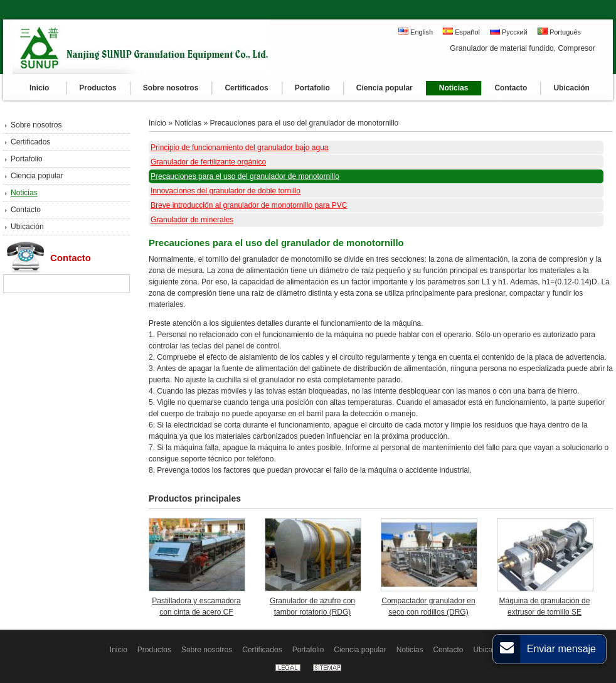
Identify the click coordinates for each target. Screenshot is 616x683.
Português (559, 32)
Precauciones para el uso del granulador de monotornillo (304, 123)
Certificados (30, 142)
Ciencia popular (37, 176)
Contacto (26, 210)
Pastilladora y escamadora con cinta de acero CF (196, 606)
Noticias (24, 193)
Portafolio (27, 159)
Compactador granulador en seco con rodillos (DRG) (428, 606)
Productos (154, 650)
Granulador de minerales (192, 220)
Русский (509, 32)
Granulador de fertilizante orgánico (208, 162)
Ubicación (27, 227)
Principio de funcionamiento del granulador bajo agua (240, 148)
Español (461, 32)
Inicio (157, 123)
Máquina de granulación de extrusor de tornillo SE (545, 606)
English (416, 32)
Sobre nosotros (36, 125)
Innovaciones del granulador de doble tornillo (226, 191)
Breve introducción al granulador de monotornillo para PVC (249, 205)
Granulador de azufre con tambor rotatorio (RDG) (312, 606)
